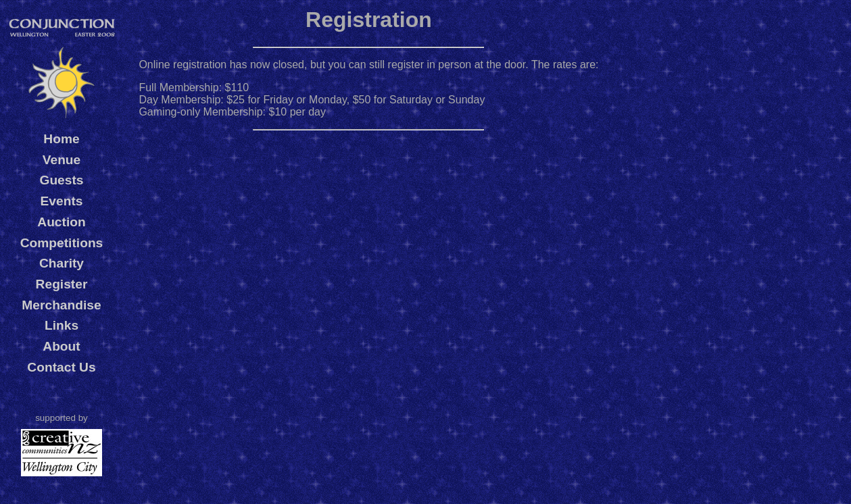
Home (61, 139)
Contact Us (61, 367)
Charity (62, 263)
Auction (61, 222)
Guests (61, 180)
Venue (62, 160)
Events (62, 201)
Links (62, 325)
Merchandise (61, 305)
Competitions (62, 243)
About (61, 346)
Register (62, 284)
